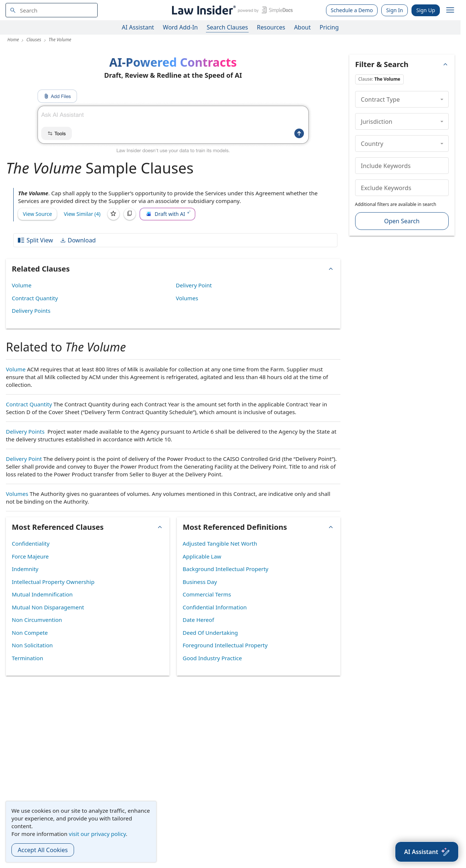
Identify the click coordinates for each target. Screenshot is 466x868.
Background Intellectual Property (226, 569)
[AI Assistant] (427, 852)
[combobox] (52, 10)
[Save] (113, 214)
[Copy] (130, 214)
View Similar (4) (82, 214)
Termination (27, 658)
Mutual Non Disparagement (48, 607)
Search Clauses (227, 27)
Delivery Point (194, 285)
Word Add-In (180, 27)
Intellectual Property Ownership (53, 582)
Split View (35, 240)
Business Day (200, 582)
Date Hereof (198, 620)
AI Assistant (138, 27)
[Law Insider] (231, 10)
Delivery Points (31, 311)
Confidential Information (215, 607)
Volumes (187, 298)
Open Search (402, 221)
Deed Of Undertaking (210, 633)
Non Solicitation (32, 645)
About (302, 27)
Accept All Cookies (43, 850)
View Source (37, 214)
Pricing (329, 27)
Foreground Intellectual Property (225, 645)
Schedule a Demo (352, 10)
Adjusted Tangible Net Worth (220, 543)
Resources (271, 27)
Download (78, 240)
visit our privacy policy (97, 834)
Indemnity (25, 569)
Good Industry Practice (212, 658)
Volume (22, 285)
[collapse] (442, 99)
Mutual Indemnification (42, 594)
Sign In (395, 10)
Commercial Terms (207, 594)
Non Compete (30, 633)
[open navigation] (450, 10)
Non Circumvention (37, 620)
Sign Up (426, 10)
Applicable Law (202, 556)
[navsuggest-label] (52, 10)
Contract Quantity (35, 298)
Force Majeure (30, 556)
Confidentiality (31, 543)
